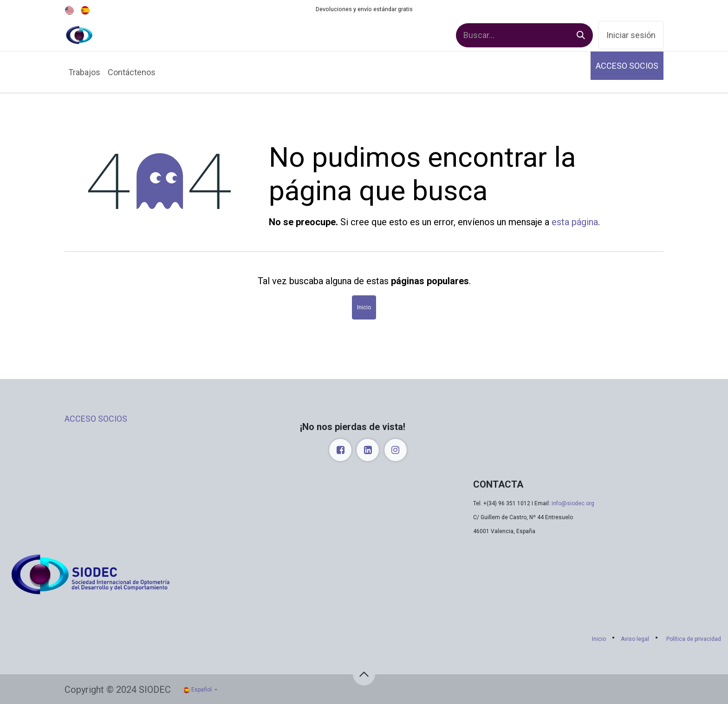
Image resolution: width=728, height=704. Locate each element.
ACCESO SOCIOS (627, 66)
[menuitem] (70, 10)
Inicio (364, 307)
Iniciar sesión (631, 35)
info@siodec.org (573, 503)
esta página (575, 222)
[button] (364, 674)
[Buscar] (581, 35)
